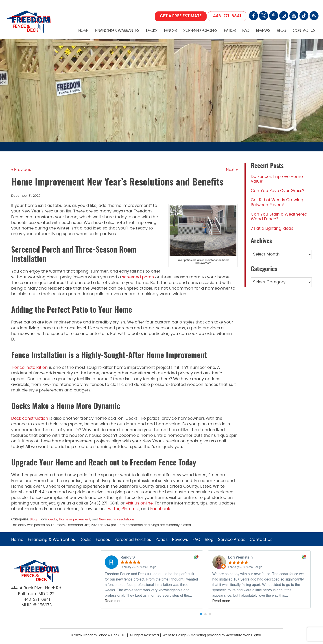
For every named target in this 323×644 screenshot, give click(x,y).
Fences (170, 31)
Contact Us (304, 31)
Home (83, 31)
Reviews (263, 31)
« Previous (21, 170)
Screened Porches (200, 31)
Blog (281, 31)
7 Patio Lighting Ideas (272, 229)
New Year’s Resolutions (117, 519)
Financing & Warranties (117, 31)
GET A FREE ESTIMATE (181, 16)
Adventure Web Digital (243, 635)
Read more (114, 601)
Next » (232, 170)
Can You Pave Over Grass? (277, 191)
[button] (201, 614)
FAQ (246, 31)
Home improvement (75, 519)
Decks (152, 31)
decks (53, 519)
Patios (230, 31)
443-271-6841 (227, 16)
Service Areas (232, 540)
